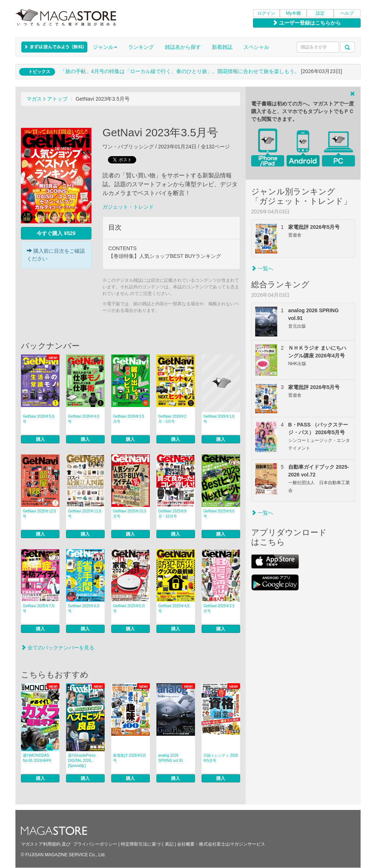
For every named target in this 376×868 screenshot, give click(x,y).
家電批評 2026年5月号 (130, 758)
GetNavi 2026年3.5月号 (129, 419)
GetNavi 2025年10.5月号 (130, 514)
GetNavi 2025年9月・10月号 (172, 514)
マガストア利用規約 (41, 844)
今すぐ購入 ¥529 (56, 233)
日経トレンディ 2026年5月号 (221, 758)
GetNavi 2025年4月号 (174, 608)
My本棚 (293, 13)
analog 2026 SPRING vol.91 (171, 758)
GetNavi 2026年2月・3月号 (172, 419)
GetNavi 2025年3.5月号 (219, 608)
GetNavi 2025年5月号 (129, 608)
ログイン (266, 13)
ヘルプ (347, 13)
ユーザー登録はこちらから (307, 23)
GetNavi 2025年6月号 (84, 608)
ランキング (141, 47)
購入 (40, 439)
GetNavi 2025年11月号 (85, 514)
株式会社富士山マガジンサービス (232, 844)
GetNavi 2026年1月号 (219, 419)
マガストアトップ (47, 99)
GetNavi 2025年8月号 (219, 514)
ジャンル (105, 47)
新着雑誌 (222, 47)
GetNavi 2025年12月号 (40, 514)
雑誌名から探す (183, 47)
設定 (320, 13)
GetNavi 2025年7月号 (39, 608)
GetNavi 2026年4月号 (84, 419)
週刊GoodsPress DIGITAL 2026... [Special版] (82, 761)
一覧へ (262, 269)
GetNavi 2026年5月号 (39, 419)
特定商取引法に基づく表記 (147, 844)
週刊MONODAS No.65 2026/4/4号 (37, 758)
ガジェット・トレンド (128, 207)
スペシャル (256, 47)
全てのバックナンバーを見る (58, 648)
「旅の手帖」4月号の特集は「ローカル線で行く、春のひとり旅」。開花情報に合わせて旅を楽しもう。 (180, 71)
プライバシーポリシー (95, 844)
